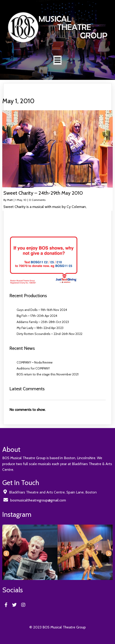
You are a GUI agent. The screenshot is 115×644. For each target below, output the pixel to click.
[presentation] (6, 554)
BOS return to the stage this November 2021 (48, 374)
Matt (10, 200)
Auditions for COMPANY (33, 368)
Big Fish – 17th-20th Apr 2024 (37, 316)
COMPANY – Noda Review (35, 362)
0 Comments (37, 200)
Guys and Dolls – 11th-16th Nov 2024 (42, 310)
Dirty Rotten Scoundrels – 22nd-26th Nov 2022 (50, 334)
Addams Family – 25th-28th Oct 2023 (43, 322)
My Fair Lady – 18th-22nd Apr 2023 (40, 328)
